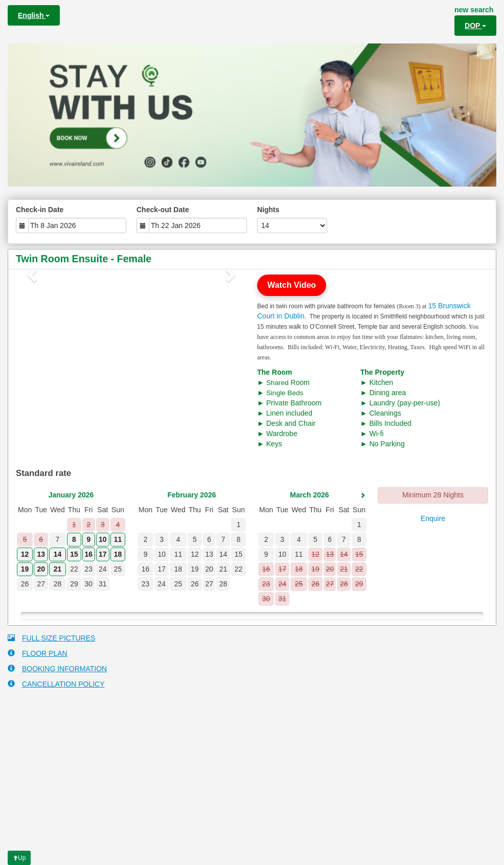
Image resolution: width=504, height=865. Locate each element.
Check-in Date (40, 210)
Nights (268, 210)
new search (474, 10)
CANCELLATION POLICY (56, 684)
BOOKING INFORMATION (57, 668)
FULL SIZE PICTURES (51, 638)
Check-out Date (163, 210)
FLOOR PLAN (38, 653)
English (34, 15)
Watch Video (292, 285)
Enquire (433, 518)
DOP (475, 26)
